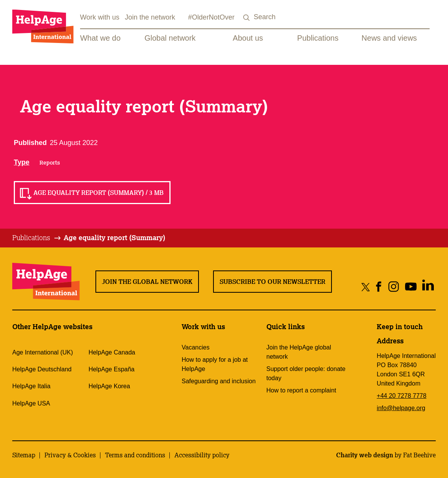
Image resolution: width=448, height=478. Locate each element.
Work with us (100, 17)
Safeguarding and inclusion (219, 381)
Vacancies (196, 347)
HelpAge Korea (109, 386)
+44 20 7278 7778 (401, 396)
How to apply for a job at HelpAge (215, 364)
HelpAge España (112, 369)
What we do (100, 38)
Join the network (150, 17)
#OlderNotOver (211, 17)
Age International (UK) (43, 352)
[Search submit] (247, 18)
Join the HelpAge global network (299, 352)
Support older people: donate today (306, 373)
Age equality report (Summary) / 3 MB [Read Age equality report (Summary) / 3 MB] (98, 193)
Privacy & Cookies (70, 455)
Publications (318, 38)
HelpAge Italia (31, 386)
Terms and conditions (135, 455)
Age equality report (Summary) (114, 237)
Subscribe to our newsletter (272, 282)
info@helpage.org (401, 408)
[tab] (37, 238)
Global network (170, 38)
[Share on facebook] (379, 287)
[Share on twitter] (366, 287)
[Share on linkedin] (428, 287)
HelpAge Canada (112, 352)
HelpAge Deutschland (42, 369)
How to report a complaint (301, 390)
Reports (50, 163)
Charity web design (365, 455)
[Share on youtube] (411, 287)
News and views (389, 38)
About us (248, 38)
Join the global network (147, 282)
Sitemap (24, 455)
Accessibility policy (202, 455)
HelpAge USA (31, 403)
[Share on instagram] (393, 287)
